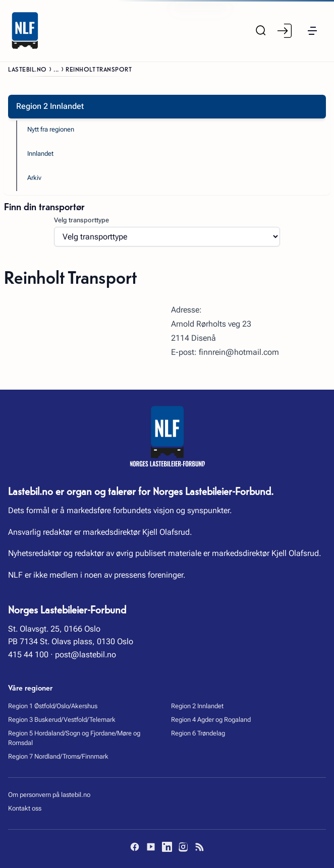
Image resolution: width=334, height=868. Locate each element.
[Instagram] (183, 847)
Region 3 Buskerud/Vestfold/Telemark (62, 720)
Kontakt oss (25, 808)
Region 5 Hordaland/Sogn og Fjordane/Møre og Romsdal (74, 738)
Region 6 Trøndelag (198, 733)
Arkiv (34, 178)
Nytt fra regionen (51, 129)
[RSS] (199, 847)
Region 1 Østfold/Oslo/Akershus (53, 706)
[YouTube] (151, 847)
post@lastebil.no (86, 655)
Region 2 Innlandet (197, 706)
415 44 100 (28, 655)
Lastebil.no (27, 69)
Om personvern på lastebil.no (49, 795)
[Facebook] (135, 847)
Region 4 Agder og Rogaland (211, 720)
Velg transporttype (81, 220)
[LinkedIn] (167, 847)
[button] (312, 31)
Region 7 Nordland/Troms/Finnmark (58, 756)
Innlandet (40, 153)
